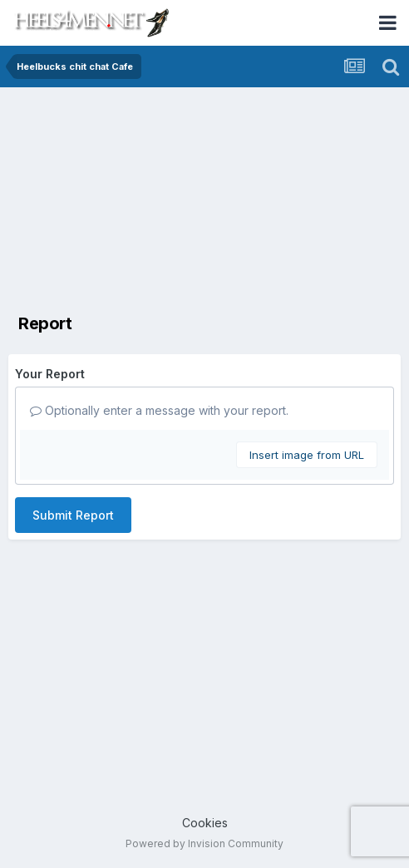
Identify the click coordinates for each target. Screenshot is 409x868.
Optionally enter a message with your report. (159, 410)
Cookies (205, 823)
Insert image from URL (307, 455)
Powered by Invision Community (204, 843)
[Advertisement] (204, 200)
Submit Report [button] (73, 515)
